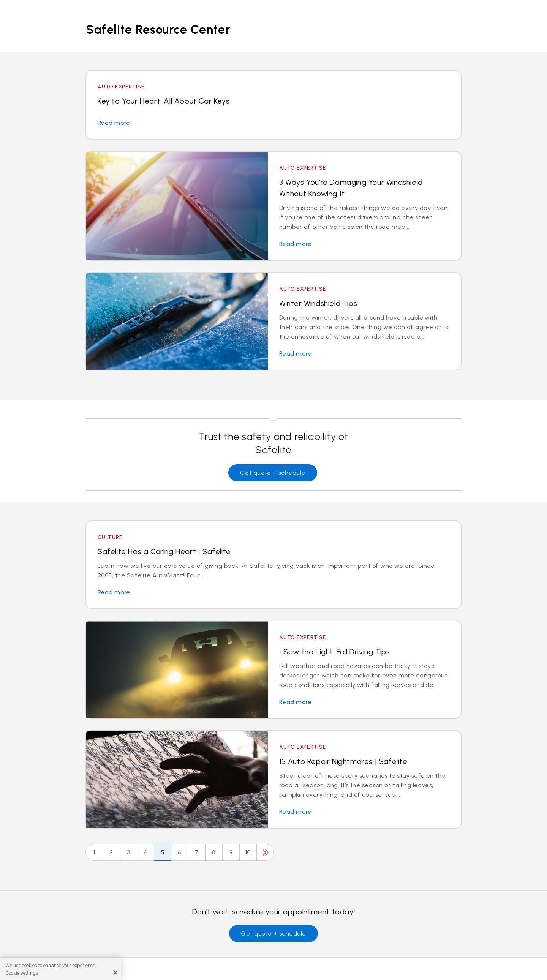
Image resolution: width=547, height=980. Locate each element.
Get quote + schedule (273, 473)
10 (248, 852)
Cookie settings (22, 973)
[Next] (265, 852)
